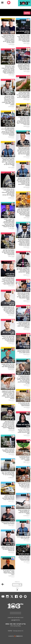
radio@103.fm (15, 620)
